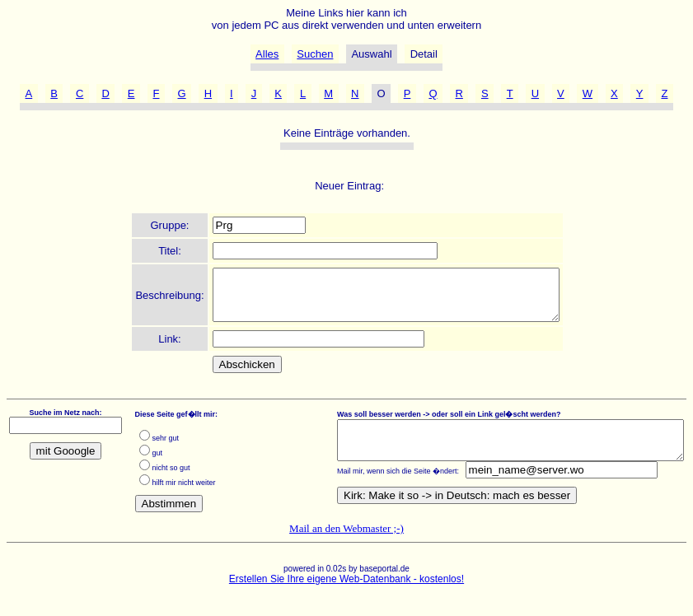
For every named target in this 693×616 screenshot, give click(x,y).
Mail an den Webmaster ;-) (346, 538)
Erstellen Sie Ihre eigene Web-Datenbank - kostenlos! (346, 589)
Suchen (315, 54)
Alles (267, 54)
